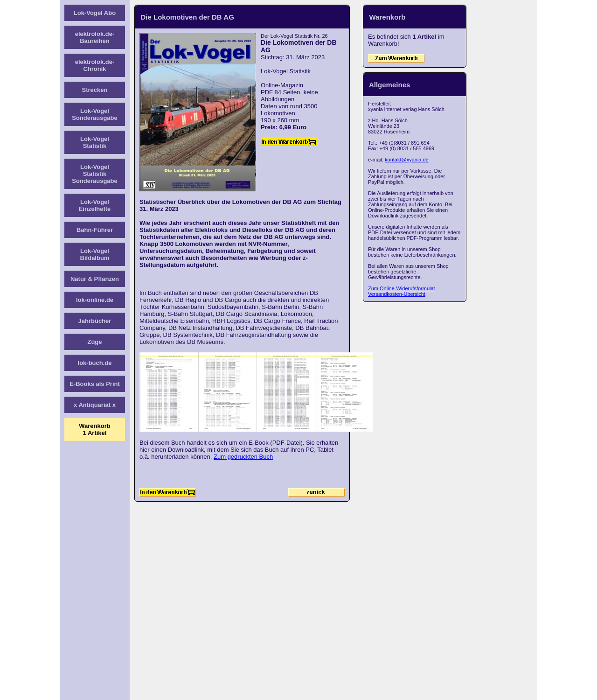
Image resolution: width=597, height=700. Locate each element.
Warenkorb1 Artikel (94, 429)
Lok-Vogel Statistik (95, 142)
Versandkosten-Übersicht (397, 294)
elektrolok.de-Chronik (95, 65)
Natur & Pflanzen (95, 279)
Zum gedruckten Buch (243, 457)
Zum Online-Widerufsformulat (402, 288)
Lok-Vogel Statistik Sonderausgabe (95, 174)
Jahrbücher (95, 321)
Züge (94, 342)
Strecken (95, 90)
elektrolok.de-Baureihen (95, 37)
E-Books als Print (95, 384)
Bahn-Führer (95, 230)
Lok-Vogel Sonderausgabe (95, 114)
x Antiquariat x (95, 405)
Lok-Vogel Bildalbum (95, 254)
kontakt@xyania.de (407, 160)
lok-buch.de (95, 363)
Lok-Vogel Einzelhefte (95, 205)
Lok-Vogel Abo (95, 13)
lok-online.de (95, 300)
